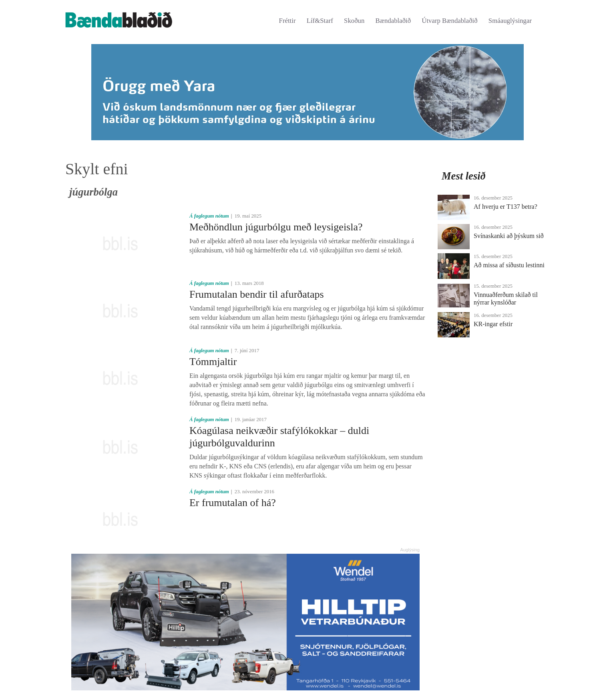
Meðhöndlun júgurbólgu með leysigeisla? (276, 227)
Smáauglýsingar (510, 21)
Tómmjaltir (213, 362)
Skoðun (354, 21)
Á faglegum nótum (209, 216)
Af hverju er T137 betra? (505, 207)
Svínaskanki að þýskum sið (509, 236)
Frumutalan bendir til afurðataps (257, 294)
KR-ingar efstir (493, 324)
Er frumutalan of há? (233, 503)
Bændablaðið (393, 21)
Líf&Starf (320, 21)
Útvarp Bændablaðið (449, 21)
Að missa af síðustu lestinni (509, 265)
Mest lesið (464, 176)
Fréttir (287, 21)
